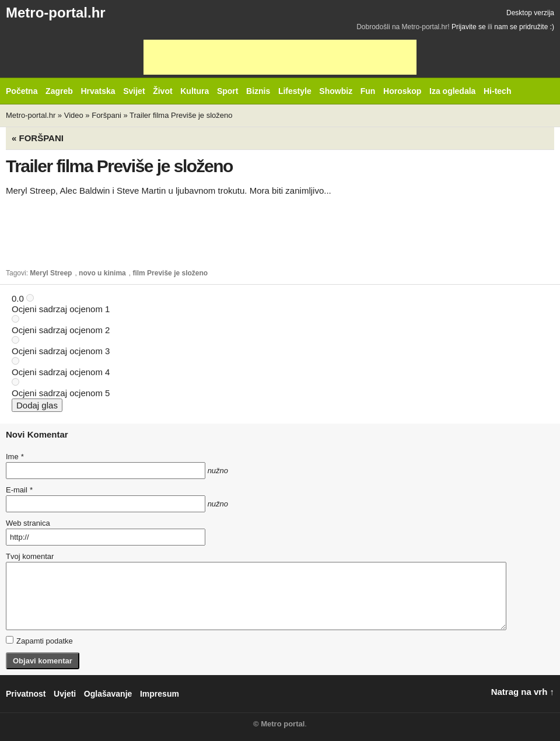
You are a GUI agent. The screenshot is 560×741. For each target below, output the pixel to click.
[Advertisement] (280, 57)
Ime (15, 457)
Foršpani (106, 115)
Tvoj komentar (30, 556)
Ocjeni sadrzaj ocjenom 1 (61, 309)
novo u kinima (102, 273)
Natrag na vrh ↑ (523, 692)
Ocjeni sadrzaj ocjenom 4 (61, 372)
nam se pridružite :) (524, 27)
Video (74, 115)
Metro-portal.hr (56, 13)
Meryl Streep (51, 273)
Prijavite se (469, 27)
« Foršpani (38, 138)
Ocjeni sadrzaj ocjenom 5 (61, 393)
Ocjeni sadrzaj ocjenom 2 (61, 330)
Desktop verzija (530, 13)
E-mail (19, 490)
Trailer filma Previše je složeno (181, 115)
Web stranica (28, 523)
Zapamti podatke (39, 641)
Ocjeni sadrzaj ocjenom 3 (61, 351)
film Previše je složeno (170, 273)
